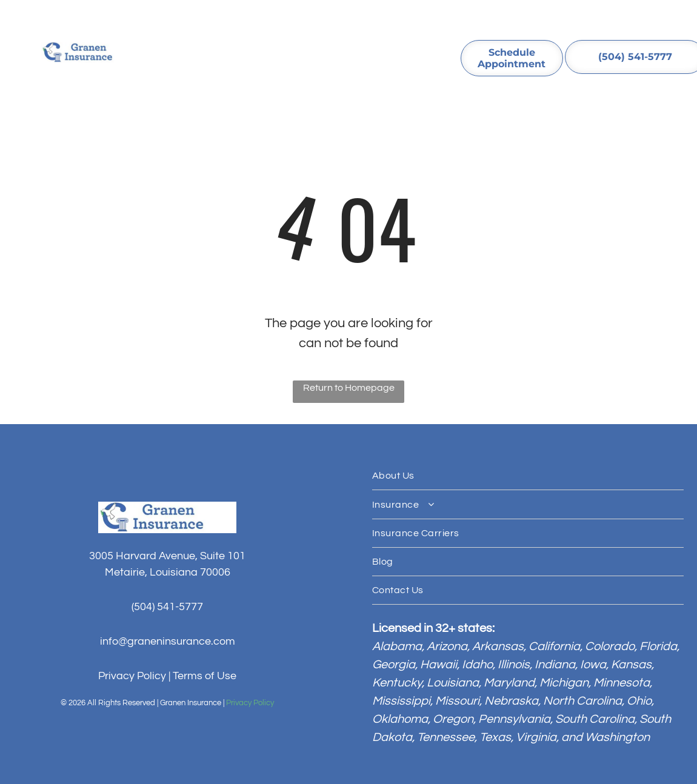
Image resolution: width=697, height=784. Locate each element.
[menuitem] (198, 51)
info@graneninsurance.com (168, 641)
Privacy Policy (132, 676)
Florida (658, 646)
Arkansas (498, 646)
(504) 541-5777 (167, 607)
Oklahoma (400, 719)
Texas (495, 737)
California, (555, 646)
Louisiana (453, 683)
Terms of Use (205, 676)
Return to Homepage (349, 388)
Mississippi (401, 701)
